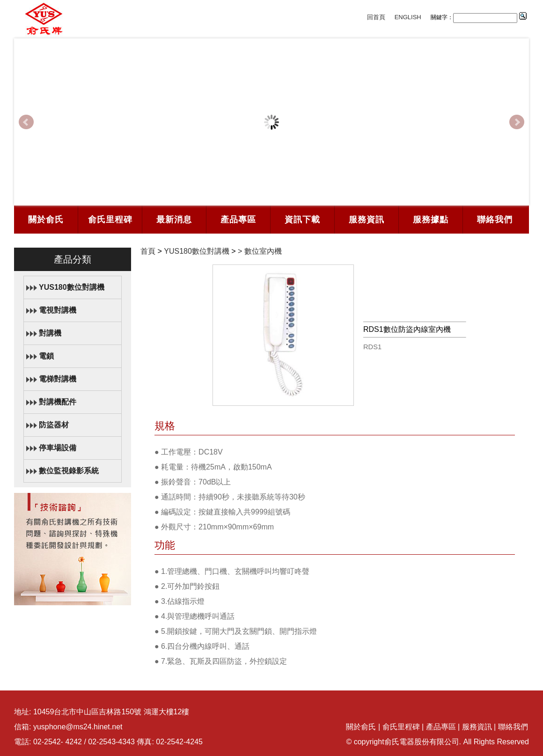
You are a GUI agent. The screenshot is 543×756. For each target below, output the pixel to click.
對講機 (50, 333)
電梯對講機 (58, 379)
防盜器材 (54, 425)
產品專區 (238, 220)
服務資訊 (367, 220)
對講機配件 (58, 402)
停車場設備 (58, 448)
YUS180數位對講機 (72, 287)
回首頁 (376, 17)
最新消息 (174, 220)
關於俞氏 (46, 220)
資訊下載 (302, 220)
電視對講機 (58, 310)
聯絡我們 (495, 220)
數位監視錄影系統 (69, 471)
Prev (26, 122)
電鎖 (46, 356)
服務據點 (431, 220)
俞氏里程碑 (110, 220)
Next (517, 122)
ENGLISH (408, 17)
